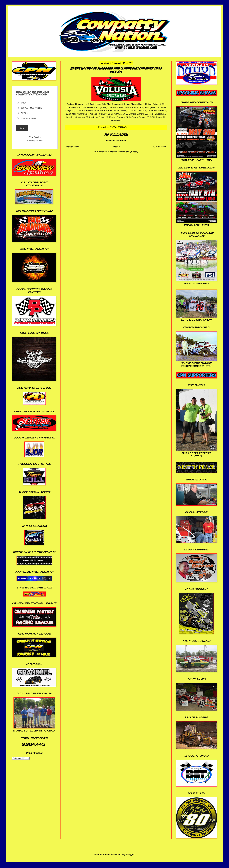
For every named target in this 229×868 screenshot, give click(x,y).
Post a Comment (116, 140)
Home (116, 147)
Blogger (130, 854)
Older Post (160, 147)
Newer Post (73, 147)
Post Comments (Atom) (124, 152)
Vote (22, 128)
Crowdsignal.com (35, 141)
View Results (35, 137)
